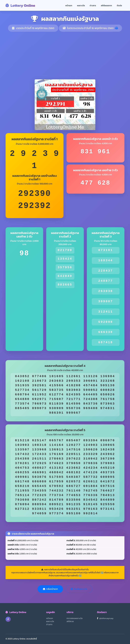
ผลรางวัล (81, 5)
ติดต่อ (119, 5)
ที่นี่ (102, 573)
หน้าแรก (69, 5)
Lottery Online (20, 5)
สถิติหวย (70, 621)
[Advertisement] (65, 56)
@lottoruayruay (106, 618)
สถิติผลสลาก (106, 5)
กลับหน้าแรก (50, 589)
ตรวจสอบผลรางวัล (75, 618)
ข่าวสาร (93, 5)
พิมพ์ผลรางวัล (79, 589)
